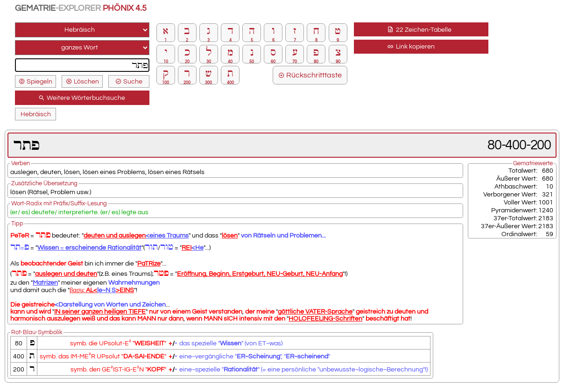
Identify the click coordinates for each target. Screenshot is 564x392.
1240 (546, 210)
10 (550, 186)
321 (548, 194)
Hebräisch (36, 114)
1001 (546, 202)
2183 (546, 218)
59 (550, 234)
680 (548, 171)
